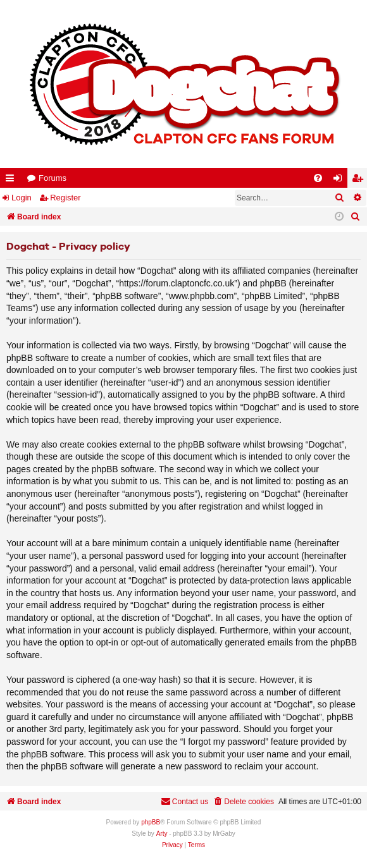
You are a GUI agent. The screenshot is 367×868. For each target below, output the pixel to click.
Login (22, 198)
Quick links (12, 180)
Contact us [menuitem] (184, 801)
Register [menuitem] (360, 180)
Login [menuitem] (340, 180)
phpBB (151, 822)
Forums (53, 178)
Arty (162, 834)
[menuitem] (318, 178)
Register (65, 198)
